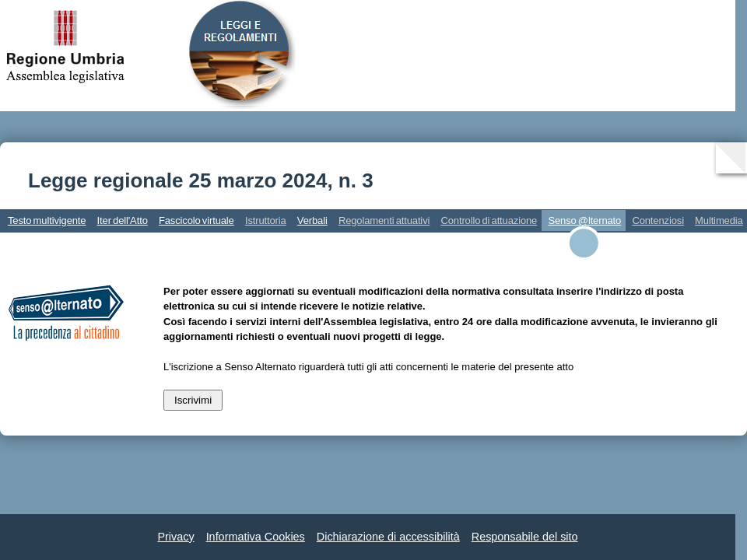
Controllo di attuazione (489, 220)
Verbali (312, 220)
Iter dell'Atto (123, 220)
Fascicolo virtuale (196, 220)
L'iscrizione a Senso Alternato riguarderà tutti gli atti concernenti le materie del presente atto (368, 367)
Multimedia (719, 220)
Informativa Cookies (256, 537)
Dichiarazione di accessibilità (388, 537)
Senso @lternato (584, 220)
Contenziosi (658, 220)
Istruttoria (266, 220)
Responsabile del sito (525, 537)
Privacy (175, 537)
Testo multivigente (47, 220)
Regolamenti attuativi (384, 220)
